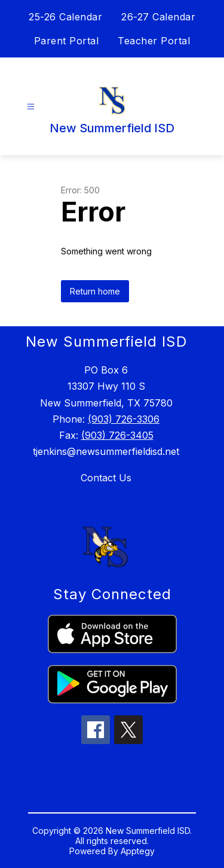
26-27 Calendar (158, 17)
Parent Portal (67, 41)
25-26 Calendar (65, 17)
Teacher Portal (154, 41)
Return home (95, 291)
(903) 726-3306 (124, 419)
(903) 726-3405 (117, 435)
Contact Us (106, 478)
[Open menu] (31, 107)
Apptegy (138, 851)
